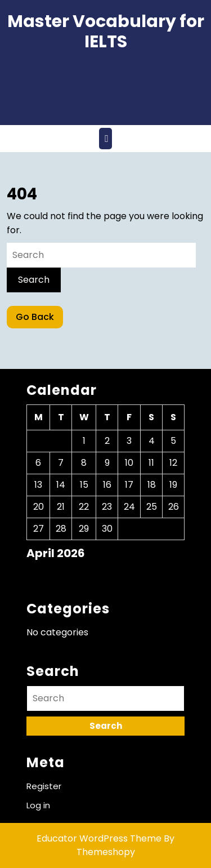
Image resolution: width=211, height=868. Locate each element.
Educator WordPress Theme (99, 838)
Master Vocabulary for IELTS (106, 32)
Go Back (39, 319)
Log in (38, 805)
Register (44, 786)
